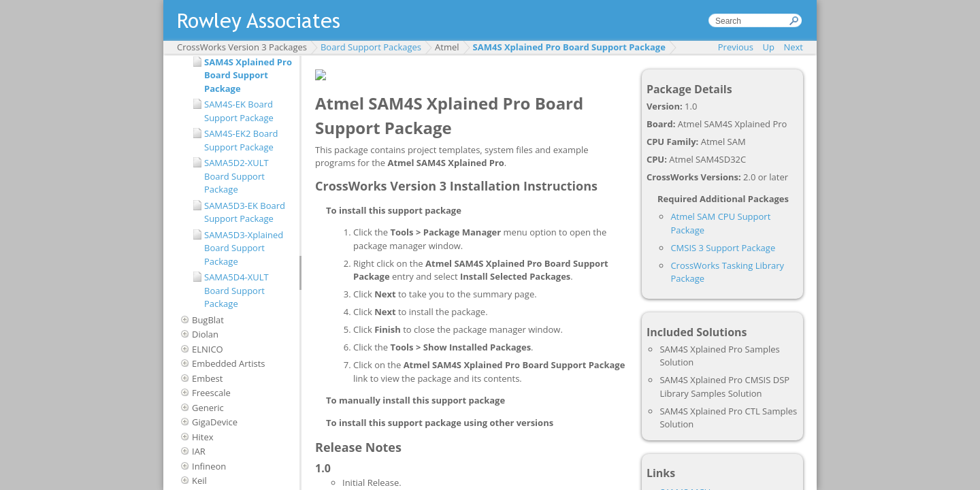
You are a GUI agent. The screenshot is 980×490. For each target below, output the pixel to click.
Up (769, 47)
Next (793, 47)
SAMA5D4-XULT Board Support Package (236, 290)
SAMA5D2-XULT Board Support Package (236, 176)
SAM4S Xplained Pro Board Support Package (569, 47)
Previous (736, 47)
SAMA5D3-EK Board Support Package (245, 212)
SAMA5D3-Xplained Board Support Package (244, 248)
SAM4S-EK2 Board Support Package (241, 140)
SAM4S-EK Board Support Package (239, 111)
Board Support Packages (371, 47)
